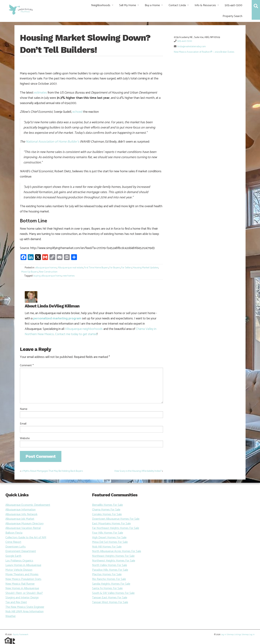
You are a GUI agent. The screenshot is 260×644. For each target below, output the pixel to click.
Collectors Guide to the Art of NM (26, 538)
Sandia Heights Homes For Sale (111, 584)
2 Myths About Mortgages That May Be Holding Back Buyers (52, 471)
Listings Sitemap (241, 635)
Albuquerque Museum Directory (24, 524)
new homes (69, 276)
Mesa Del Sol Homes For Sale (110, 542)
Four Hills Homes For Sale (108, 533)
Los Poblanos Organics (19, 561)
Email (23, 424)
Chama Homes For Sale (106, 510)
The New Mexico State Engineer (25, 607)
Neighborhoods (101, 5)
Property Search (232, 16)
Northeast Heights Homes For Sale (113, 556)
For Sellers (126, 268)
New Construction (48, 272)
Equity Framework (21, 635)
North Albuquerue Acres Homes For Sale (117, 551)
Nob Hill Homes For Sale (107, 547)
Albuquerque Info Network (21, 514)
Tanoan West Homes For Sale (110, 602)
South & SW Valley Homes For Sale (113, 593)
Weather (11, 616)
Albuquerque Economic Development (28, 505)
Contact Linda (177, 5)
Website (25, 438)
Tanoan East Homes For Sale (110, 598)
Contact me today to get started (76, 334)
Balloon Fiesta (14, 533)
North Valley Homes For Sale (110, 565)
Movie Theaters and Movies (22, 574)
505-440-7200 (234, 5)
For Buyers (115, 268)
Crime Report (13, 542)
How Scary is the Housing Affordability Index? (138, 471)
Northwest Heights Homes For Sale (114, 561)
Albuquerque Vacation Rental (23, 528)
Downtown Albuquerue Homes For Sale (116, 519)
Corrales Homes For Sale (107, 514)
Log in (224, 635)
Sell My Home (128, 5)
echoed (77, 112)
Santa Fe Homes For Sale (107, 588)
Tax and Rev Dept (16, 602)
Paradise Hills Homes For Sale (110, 570)
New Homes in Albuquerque (22, 588)
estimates (41, 93)
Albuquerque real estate (70, 268)
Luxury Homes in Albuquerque (23, 565)
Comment (27, 366)
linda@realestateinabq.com (192, 47)
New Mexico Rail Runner (20, 584)
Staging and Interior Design (22, 598)
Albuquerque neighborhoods (84, 329)
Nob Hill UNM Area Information (24, 612)
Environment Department (21, 551)
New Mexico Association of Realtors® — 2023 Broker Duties (204, 52)
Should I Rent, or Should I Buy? (24, 593)
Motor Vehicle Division (19, 570)
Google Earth (13, 556)
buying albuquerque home (47, 276)
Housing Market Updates (146, 268)
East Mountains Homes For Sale (111, 524)
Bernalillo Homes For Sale (107, 505)
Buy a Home (152, 5)
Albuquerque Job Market (20, 519)
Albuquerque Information (20, 510)
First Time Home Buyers (96, 268)
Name (24, 409)
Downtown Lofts (16, 547)
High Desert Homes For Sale (109, 538)
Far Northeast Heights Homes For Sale (116, 528)
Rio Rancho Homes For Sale (109, 579)
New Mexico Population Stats (23, 579)
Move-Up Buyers (30, 272)
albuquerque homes (46, 268)
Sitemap (230, 635)
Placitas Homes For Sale (107, 574)
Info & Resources (205, 5)
